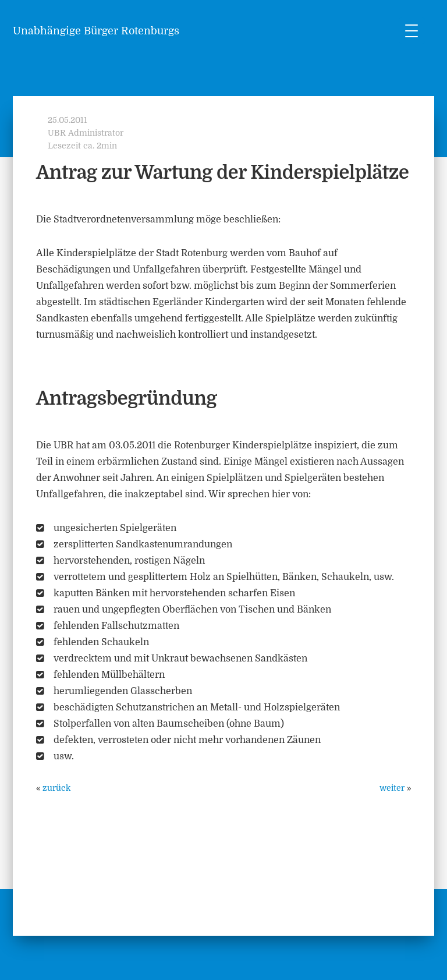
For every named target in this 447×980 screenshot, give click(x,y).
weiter (392, 788)
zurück (56, 788)
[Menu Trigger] (412, 31)
